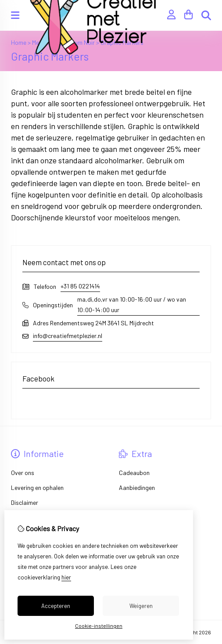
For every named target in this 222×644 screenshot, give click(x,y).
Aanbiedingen (137, 487)
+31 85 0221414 (80, 286)
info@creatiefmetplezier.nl (68, 336)
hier (66, 577)
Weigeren (141, 606)
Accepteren (56, 606)
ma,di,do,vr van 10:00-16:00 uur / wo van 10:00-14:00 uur (132, 304)
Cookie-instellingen (99, 626)
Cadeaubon (134, 473)
